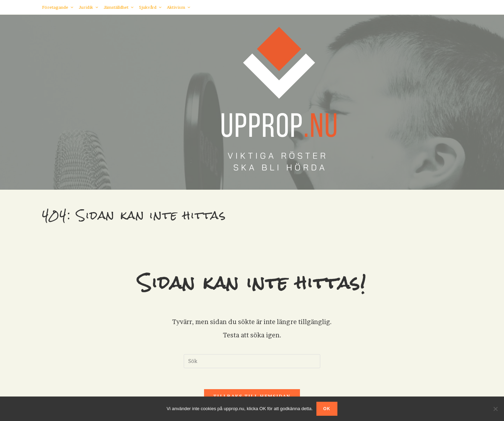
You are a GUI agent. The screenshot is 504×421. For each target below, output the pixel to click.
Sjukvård (150, 7)
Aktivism (179, 7)
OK (327, 409)
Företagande (58, 7)
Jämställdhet (119, 7)
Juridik (89, 7)
